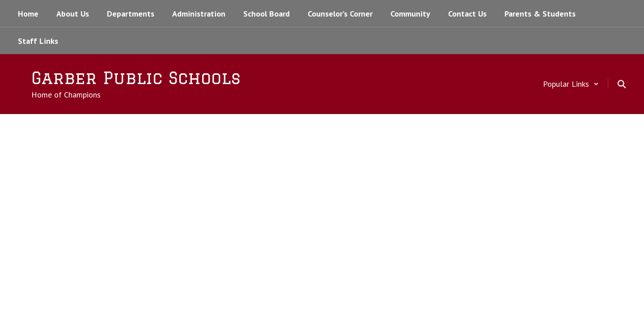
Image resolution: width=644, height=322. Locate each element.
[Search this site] (622, 84)
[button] (571, 84)
